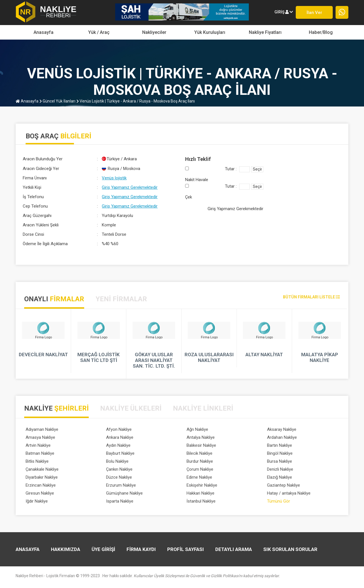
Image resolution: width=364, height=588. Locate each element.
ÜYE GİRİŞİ (103, 549)
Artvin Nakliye (38, 445)
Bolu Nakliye (117, 461)
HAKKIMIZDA (66, 549)
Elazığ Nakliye (280, 477)
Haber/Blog (321, 32)
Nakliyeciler (154, 32)
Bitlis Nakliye (37, 461)
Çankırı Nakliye (119, 469)
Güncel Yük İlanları (57, 101)
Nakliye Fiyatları (265, 32)
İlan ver (314, 13)
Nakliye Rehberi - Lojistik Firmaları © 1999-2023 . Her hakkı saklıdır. (148, 576)
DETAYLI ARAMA (234, 549)
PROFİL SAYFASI (186, 549)
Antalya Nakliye (201, 437)
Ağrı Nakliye (197, 429)
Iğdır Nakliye (37, 501)
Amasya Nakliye (40, 437)
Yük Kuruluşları (210, 32)
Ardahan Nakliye (282, 437)
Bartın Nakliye (280, 445)
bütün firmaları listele (311, 297)
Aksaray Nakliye (282, 429)
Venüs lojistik (114, 178)
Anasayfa (44, 32)
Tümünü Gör (279, 501)
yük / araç (99, 32)
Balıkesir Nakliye (201, 445)
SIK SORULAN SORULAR (290, 549)
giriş (284, 12)
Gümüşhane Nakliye (124, 493)
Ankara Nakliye (120, 437)
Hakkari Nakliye (200, 493)
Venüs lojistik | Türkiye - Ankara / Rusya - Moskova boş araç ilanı (136, 101)
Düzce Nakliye (119, 477)
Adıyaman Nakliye (42, 429)
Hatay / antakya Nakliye (289, 493)
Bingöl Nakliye (280, 453)
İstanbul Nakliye (201, 501)
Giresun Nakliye (40, 493)
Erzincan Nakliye (41, 485)
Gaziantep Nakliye (284, 485)
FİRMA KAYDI (141, 549)
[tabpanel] (182, 344)
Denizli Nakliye (280, 469)
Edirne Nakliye (199, 477)
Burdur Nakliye (200, 461)
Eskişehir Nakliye (202, 485)
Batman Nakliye (40, 453)
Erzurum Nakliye (121, 485)
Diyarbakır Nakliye (42, 477)
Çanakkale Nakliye (42, 469)
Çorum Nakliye (200, 469)
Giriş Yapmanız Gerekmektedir (130, 187)
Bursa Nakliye (280, 461)
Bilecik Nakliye (199, 453)
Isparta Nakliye (120, 501)
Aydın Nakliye (118, 445)
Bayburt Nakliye (120, 453)
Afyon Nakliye (119, 429)
